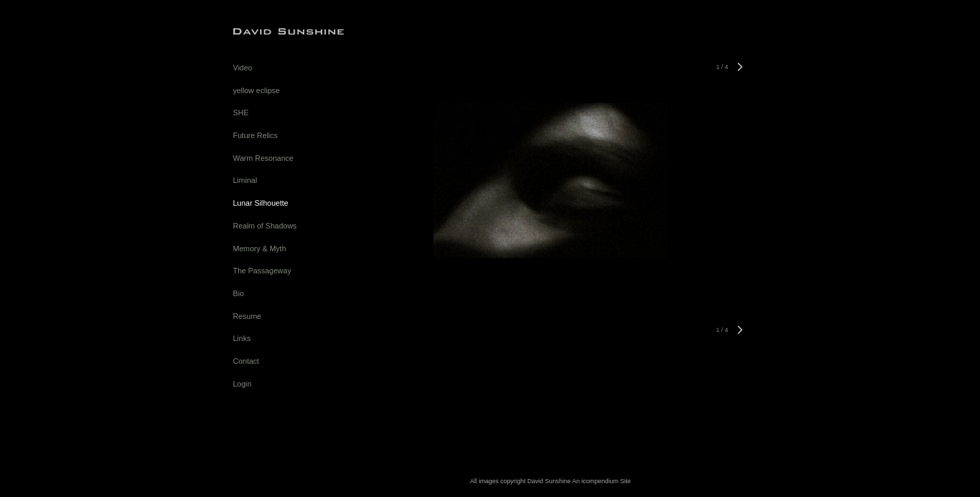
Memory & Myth (260, 248)
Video (243, 68)
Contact (246, 361)
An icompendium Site (601, 481)
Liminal (245, 180)
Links (242, 338)
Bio (239, 293)
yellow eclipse (257, 90)
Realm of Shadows (265, 226)
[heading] (268, 31)
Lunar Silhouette (261, 203)
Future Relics (256, 135)
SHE (241, 113)
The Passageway (262, 271)
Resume (247, 316)
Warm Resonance (264, 158)
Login (243, 384)
